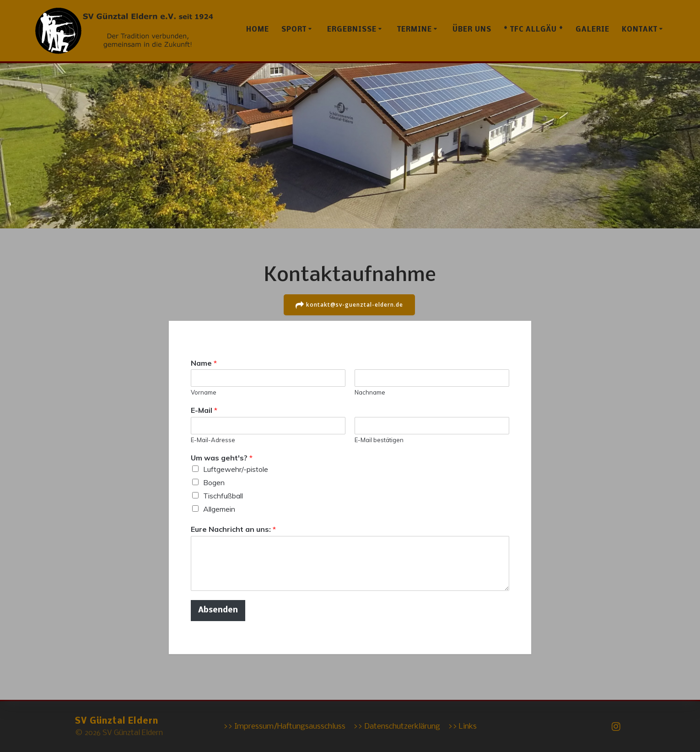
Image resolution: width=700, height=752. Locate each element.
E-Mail (204, 410)
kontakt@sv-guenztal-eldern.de (350, 305)
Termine (415, 30)
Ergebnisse (352, 30)
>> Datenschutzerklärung (397, 727)
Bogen (214, 482)
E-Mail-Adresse (213, 440)
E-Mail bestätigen (379, 440)
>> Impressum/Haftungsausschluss (284, 727)
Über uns (472, 30)
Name (204, 362)
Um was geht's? (222, 458)
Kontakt (640, 30)
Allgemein (219, 509)
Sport (294, 30)
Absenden (218, 610)
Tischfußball (223, 495)
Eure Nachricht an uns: (233, 529)
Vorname (204, 392)
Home (258, 30)
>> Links (462, 727)
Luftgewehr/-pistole (236, 469)
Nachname (370, 392)
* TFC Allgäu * (533, 30)
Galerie (592, 30)
